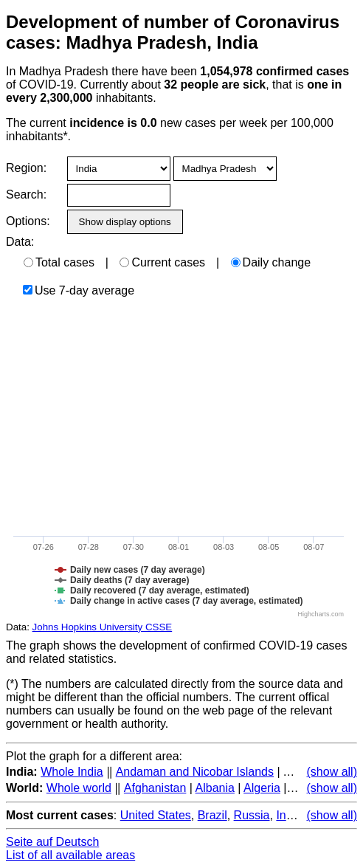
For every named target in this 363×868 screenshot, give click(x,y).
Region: (26, 168)
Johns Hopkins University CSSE (103, 627)
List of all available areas (70, 855)
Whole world (79, 788)
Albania (215, 788)
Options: (28, 221)
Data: (20, 242)
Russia (252, 815)
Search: (26, 194)
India (289, 815)
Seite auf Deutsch (52, 842)
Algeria (262, 788)
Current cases (162, 262)
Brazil (212, 815)
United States (156, 815)
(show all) (332, 772)
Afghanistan (155, 788)
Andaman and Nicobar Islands (195, 772)
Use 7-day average (79, 290)
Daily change (271, 262)
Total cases (59, 262)
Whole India (72, 772)
